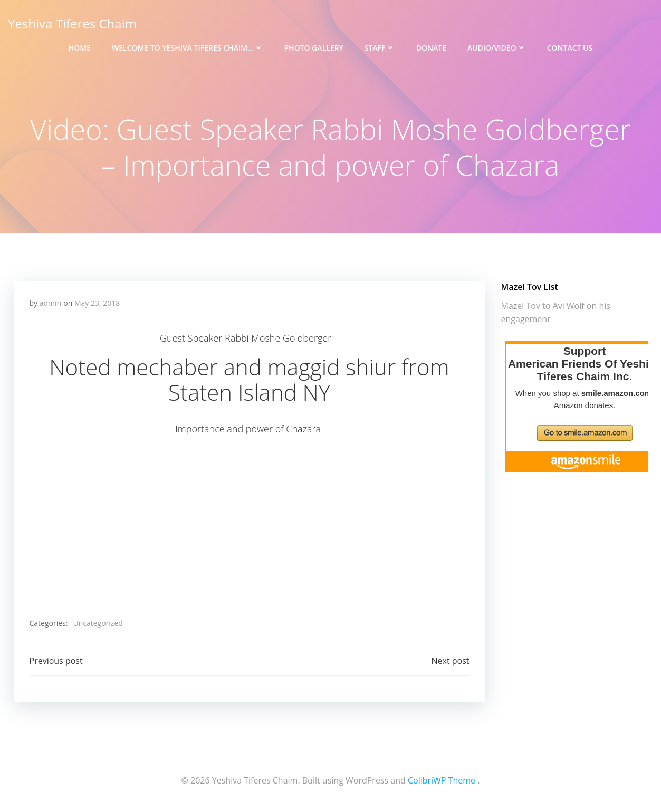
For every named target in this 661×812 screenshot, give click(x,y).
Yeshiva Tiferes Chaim (72, 23)
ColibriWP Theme (442, 780)
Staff (380, 48)
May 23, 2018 (97, 303)
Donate (431, 48)
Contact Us (570, 48)
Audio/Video (497, 48)
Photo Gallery (314, 48)
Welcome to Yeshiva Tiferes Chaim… (187, 48)
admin (50, 303)
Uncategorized (98, 623)
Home (80, 48)
